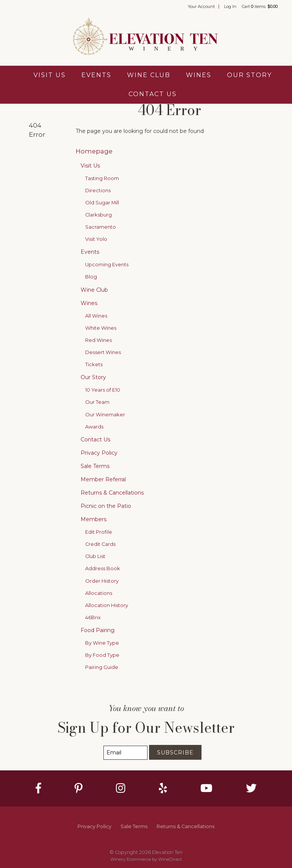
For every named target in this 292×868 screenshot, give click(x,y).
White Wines (101, 328)
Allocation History (107, 605)
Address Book (103, 568)
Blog (91, 277)
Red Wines (98, 340)
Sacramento (101, 227)
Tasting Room (102, 178)
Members (94, 519)
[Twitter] (251, 788)
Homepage (94, 151)
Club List (95, 556)
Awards (94, 427)
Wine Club (149, 75)
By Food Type (102, 655)
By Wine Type (102, 643)
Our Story (249, 75)
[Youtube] (206, 788)
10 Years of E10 (103, 390)
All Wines (96, 316)
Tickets (94, 364)
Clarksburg (98, 215)
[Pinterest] (79, 788)
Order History (102, 581)
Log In (230, 6)
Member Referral (103, 479)
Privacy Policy (99, 453)
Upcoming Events (107, 265)
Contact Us (153, 94)
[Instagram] (121, 788)
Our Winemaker (105, 415)
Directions (98, 191)
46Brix (93, 617)
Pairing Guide (102, 667)
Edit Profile (99, 532)
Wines (199, 75)
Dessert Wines (103, 352)
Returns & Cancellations (112, 493)
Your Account (201, 6)
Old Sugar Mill (102, 203)
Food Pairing (98, 630)
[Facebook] (38, 788)
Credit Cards (100, 544)
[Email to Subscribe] (125, 753)
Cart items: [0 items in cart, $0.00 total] (260, 6)
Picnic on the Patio (106, 506)
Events (96, 75)
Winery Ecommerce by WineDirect (146, 859)
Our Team (97, 402)
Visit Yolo (96, 239)
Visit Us (50, 75)
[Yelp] (163, 788)
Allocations (99, 593)
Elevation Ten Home (146, 37)
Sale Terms (95, 466)
